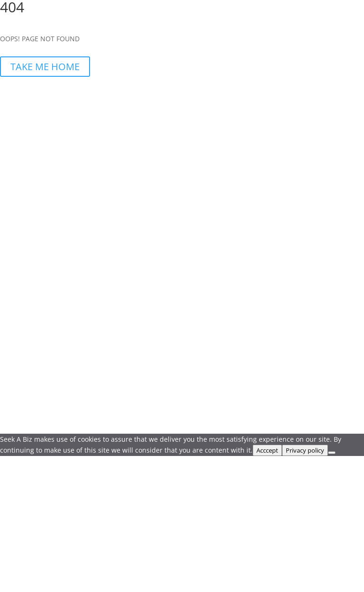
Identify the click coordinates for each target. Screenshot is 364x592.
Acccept (267, 450)
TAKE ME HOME (45, 67)
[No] (332, 453)
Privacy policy (305, 450)
